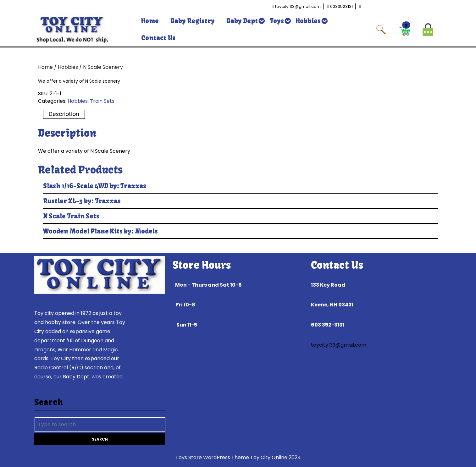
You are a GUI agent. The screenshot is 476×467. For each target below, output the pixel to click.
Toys (277, 21)
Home (150, 21)
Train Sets (102, 101)
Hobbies (308, 21)
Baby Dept (242, 21)
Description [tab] (64, 114)
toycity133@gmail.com (339, 345)
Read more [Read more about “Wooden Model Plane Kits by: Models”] (408, 246)
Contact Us (158, 38)
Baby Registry (193, 21)
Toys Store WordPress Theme (212, 457)
